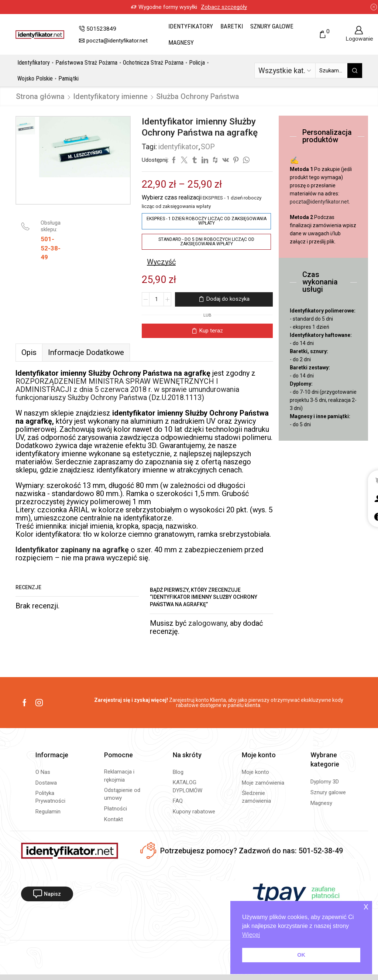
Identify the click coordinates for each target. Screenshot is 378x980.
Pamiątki (68, 78)
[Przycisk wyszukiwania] (355, 71)
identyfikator (178, 147)
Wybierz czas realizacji (172, 197)
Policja (197, 63)
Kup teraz (211, 331)
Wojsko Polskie (35, 78)
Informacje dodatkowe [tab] (86, 352)
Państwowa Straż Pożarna (86, 63)
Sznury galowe (272, 26)
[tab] (29, 352)
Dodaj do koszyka (228, 299)
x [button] (366, 906)
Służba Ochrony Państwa (198, 96)
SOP (208, 147)
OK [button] (301, 955)
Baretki (232, 26)
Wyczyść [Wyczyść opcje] (161, 262)
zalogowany (207, 623)
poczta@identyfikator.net (319, 202)
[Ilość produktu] (157, 299)
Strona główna (40, 96)
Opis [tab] (29, 352)
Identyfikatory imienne (110, 96)
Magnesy (181, 42)
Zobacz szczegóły (218, 7)
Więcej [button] (251, 935)
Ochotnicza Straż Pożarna (153, 63)
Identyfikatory (191, 26)
